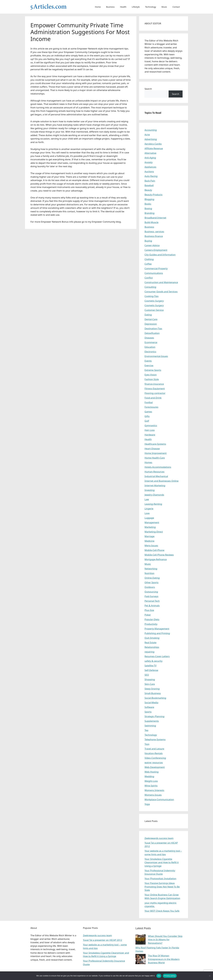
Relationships (152, 647)
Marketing (150, 527)
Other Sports (151, 582)
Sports (148, 712)
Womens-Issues (153, 795)
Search (148, 89)
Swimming (150, 726)
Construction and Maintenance (161, 282)
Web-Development (155, 767)
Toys (147, 744)
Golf (147, 421)
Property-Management (157, 629)
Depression (151, 324)
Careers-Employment (156, 250)
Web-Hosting (152, 772)
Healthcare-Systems (155, 444)
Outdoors (150, 587)
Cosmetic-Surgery (154, 301)
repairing (149, 652)
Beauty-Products (154, 195)
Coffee (148, 264)
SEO (147, 675)
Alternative (150, 153)
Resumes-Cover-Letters (157, 656)
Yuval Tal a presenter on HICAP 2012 (103, 940)
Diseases (149, 338)
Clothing (149, 259)
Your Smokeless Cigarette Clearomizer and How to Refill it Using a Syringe (162, 862)
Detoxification (152, 333)
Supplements (152, 721)
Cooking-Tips (152, 296)
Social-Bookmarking (155, 698)
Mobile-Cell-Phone (154, 550)
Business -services (154, 231)
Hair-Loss (150, 430)
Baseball (149, 185)
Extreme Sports (153, 370)
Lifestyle (136, 7)
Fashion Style (152, 379)
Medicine (149, 541)
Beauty (148, 190)
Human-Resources (154, 472)
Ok (159, 976)
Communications (154, 273)
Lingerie (149, 509)
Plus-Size (149, 610)
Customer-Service (154, 310)
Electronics (150, 352)
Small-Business (153, 693)
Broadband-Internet (155, 218)
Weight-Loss (151, 781)
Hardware (150, 435)
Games (148, 412)
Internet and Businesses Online (162, 481)
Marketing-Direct (154, 532)
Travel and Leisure (154, 749)
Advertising (151, 139)
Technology (151, 7)
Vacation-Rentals (154, 753)
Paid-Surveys (151, 596)
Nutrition (149, 573)
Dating (148, 315)
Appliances (150, 167)
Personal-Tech (152, 601)
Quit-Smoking (152, 638)
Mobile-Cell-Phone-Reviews (159, 555)
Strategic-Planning (154, 716)
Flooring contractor (155, 393)
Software (149, 707)
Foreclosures (151, 407)
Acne (147, 135)
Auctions (149, 171)
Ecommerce (151, 342)
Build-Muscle (151, 222)
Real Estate (151, 642)
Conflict (149, 278)
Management (152, 522)
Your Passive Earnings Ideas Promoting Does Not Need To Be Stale (162, 887)
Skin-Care (150, 684)
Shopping (150, 679)
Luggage (149, 518)
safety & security (154, 661)
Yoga (147, 804)
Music (164, 7)
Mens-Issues (151, 545)
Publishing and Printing (157, 633)
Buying (148, 241)
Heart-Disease (152, 449)
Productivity (151, 624)
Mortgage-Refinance (156, 559)
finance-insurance (154, 384)
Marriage (149, 536)
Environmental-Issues (156, 356)
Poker (148, 615)
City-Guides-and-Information (160, 255)
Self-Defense (151, 670)
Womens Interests (154, 790)
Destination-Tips (153, 328)
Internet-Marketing (155, 485)
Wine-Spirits (151, 786)
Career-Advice (152, 245)
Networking (151, 569)
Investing (150, 490)
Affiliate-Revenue (154, 148)
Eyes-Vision (151, 375)
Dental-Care (151, 319)
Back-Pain (150, 181)
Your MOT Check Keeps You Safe (162, 911)
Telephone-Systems (155, 739)
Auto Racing (151, 176)
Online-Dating (152, 578)
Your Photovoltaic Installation (160, 878)
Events (148, 361)
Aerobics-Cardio (153, 144)
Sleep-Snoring (152, 689)
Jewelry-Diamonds (154, 495)
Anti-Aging (150, 158)
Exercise (149, 365)
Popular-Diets (152, 619)
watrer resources (154, 763)
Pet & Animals (152, 606)
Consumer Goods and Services (161, 292)
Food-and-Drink (153, 398)
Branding (150, 213)
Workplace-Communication (159, 799)
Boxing (148, 208)
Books (148, 204)
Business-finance (154, 236)
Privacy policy (170, 976)
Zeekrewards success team (159, 838)
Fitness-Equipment (155, 388)
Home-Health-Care (155, 458)
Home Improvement (156, 453)
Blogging (149, 199)
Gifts (147, 416)
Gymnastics (151, 425)
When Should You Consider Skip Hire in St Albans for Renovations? (165, 940)
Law (147, 499)
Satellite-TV (151, 666)
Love (147, 513)
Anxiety (149, 162)
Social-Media (151, 702)
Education (150, 347)
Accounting (151, 130)
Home (98, 7)
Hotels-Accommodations (158, 467)
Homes (148, 462)
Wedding (149, 776)
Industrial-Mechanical (156, 476)
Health (123, 7)
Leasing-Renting (153, 504)
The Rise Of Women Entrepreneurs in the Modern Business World (164, 959)
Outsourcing (151, 592)
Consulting (150, 287)
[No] (210, 976)
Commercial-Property (156, 268)
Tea (146, 730)
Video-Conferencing (155, 758)
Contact (176, 7)
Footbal (149, 402)
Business (110, 7)
